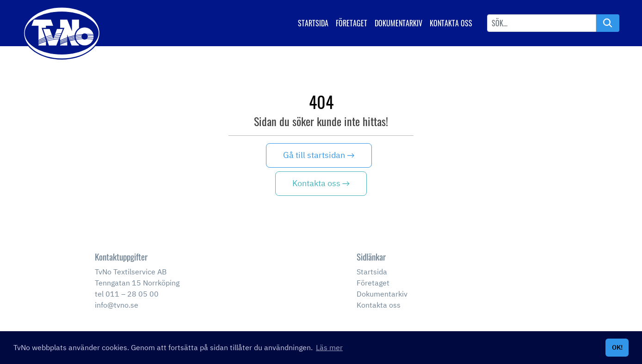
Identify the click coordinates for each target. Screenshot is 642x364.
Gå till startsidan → (319, 155)
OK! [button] (617, 347)
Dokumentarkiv (398, 23)
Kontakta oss (451, 23)
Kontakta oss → (321, 183)
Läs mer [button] (329, 347)
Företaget (352, 23)
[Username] (542, 23)
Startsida (313, 23)
